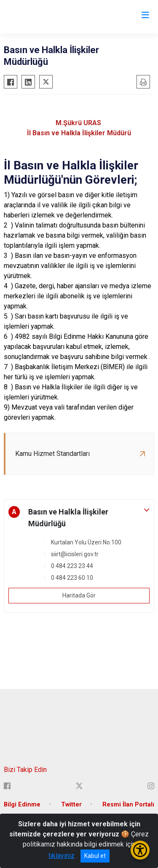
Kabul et (95, 856)
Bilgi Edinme (22, 805)
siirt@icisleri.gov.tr (75, 554)
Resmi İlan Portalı (128, 805)
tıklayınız (62, 856)
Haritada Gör (79, 595)
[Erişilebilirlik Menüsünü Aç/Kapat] (140, 850)
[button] (79, 518)
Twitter (71, 805)
